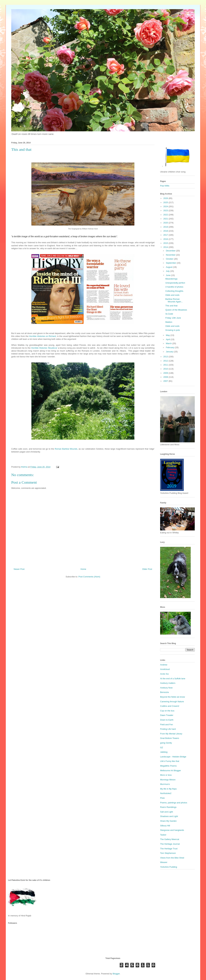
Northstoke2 (166, 793)
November (171, 255)
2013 (166, 357)
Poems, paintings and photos (174, 803)
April (168, 339)
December (171, 251)
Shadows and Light (169, 816)
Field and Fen (167, 725)
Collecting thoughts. (174, 291)
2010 (166, 369)
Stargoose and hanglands (172, 830)
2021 (166, 219)
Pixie (162, 798)
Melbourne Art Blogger (171, 770)
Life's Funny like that (170, 761)
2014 (166, 247)
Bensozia (164, 692)
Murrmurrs (165, 784)
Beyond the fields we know (173, 697)
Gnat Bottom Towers (170, 738)
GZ (162, 747)
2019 (166, 227)
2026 (166, 198)
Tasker (163, 835)
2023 (166, 210)
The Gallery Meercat (170, 839)
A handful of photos (174, 287)
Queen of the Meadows (176, 310)
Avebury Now (166, 688)
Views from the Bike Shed (172, 858)
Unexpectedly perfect (175, 283)
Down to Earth (167, 720)
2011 (166, 365)
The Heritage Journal (170, 844)
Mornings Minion (168, 780)
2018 (166, 231)
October (170, 259)
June (169, 275)
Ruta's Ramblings (168, 807)
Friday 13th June (173, 318)
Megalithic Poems (168, 766)
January (170, 352)
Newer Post (19, 569)
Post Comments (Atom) (89, 577)
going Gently (166, 743)
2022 (166, 215)
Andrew (164, 665)
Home (83, 569)
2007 (166, 381)
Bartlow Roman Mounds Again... (174, 300)
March (169, 343)
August (169, 267)
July (168, 271)
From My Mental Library (171, 734)
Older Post (147, 569)
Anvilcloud (165, 669)
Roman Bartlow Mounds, (66, 449)
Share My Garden (168, 821)
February (170, 347)
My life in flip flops (168, 789)
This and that (171, 306)
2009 (166, 373)
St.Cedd (169, 314)
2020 (166, 223)
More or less (166, 775)
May (168, 335)
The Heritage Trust (169, 849)
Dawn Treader (167, 715)
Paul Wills (165, 186)
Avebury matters (168, 683)
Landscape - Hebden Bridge (173, 757)
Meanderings (171, 279)
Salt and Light (167, 812)
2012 (166, 361)
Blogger (116, 974)
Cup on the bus (167, 711)
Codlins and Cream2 (170, 706)
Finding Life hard (168, 729)
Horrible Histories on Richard (43, 336)
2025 (166, 202)
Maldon (169, 322)
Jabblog (164, 752)
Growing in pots (173, 330)
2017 (166, 235)
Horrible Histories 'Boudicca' (44, 348)
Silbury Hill (165, 826)
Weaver (164, 862)
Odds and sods (172, 295)
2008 (166, 377)
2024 (166, 206)
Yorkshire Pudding (169, 867)
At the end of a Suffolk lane (173, 679)
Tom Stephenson (168, 853)
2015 (166, 243)
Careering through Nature (172, 702)
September (171, 263)
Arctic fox (164, 674)
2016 (166, 239)
